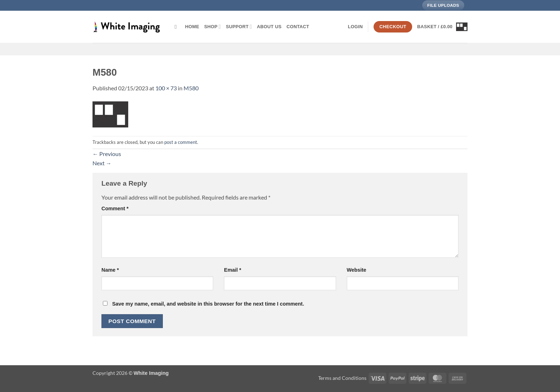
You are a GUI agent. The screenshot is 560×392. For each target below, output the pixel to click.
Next (102, 163)
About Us (269, 27)
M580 (191, 88)
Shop (213, 27)
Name (110, 270)
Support (239, 27)
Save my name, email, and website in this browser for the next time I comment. (208, 304)
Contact (298, 27)
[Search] (177, 27)
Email (232, 270)
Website (357, 270)
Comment (115, 208)
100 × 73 (166, 88)
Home (192, 27)
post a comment (181, 142)
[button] (355, 27)
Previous (107, 154)
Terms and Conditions (342, 378)
